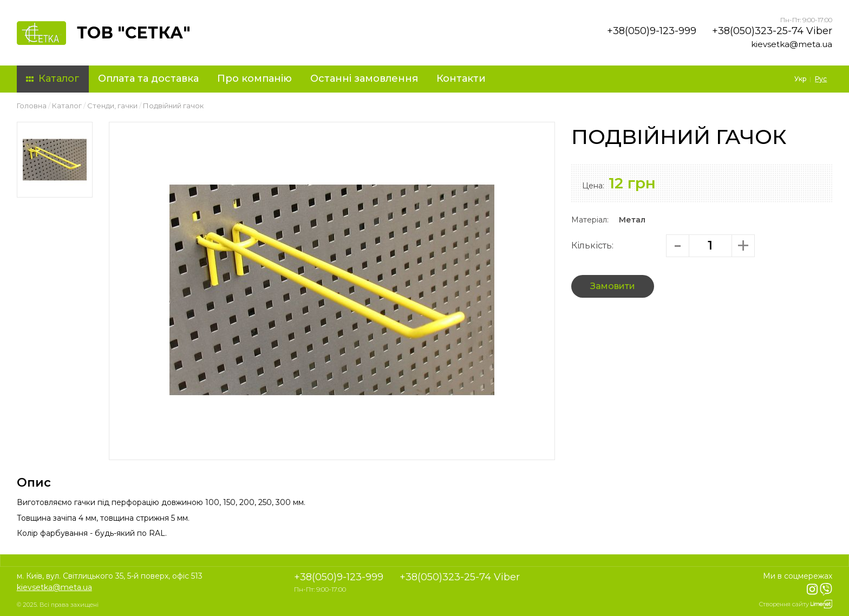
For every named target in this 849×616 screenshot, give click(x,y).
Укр (801, 79)
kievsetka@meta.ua (792, 44)
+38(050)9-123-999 (652, 31)
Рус (821, 79)
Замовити (613, 286)
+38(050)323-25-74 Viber (772, 31)
